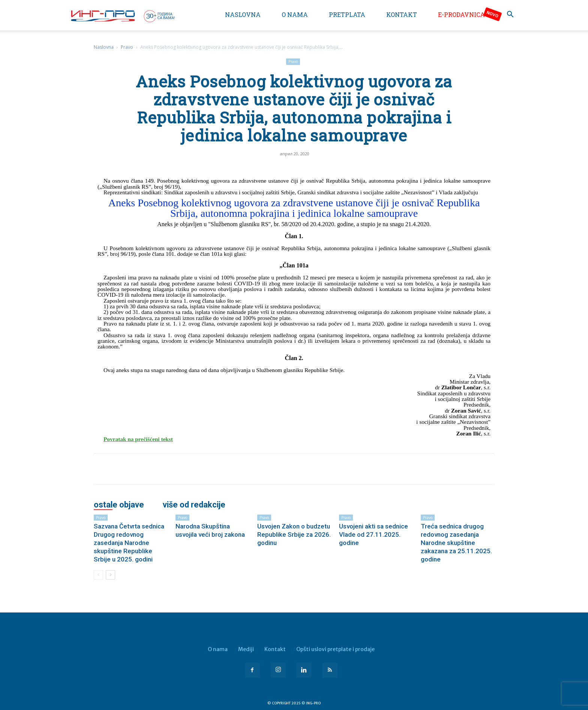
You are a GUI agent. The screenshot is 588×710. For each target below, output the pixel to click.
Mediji (246, 649)
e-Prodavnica (461, 14)
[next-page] (110, 575)
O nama (295, 14)
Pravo (127, 47)
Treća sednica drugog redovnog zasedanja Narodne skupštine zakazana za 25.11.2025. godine (456, 543)
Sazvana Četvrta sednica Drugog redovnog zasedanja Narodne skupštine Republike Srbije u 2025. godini (129, 543)
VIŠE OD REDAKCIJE (194, 505)
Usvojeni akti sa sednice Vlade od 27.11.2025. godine (373, 534)
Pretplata (347, 14)
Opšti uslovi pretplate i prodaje (335, 649)
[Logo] (122, 16)
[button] (510, 15)
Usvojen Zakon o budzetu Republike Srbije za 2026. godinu (294, 534)
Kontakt (402, 14)
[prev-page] (98, 575)
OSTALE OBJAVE (119, 505)
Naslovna (243, 14)
